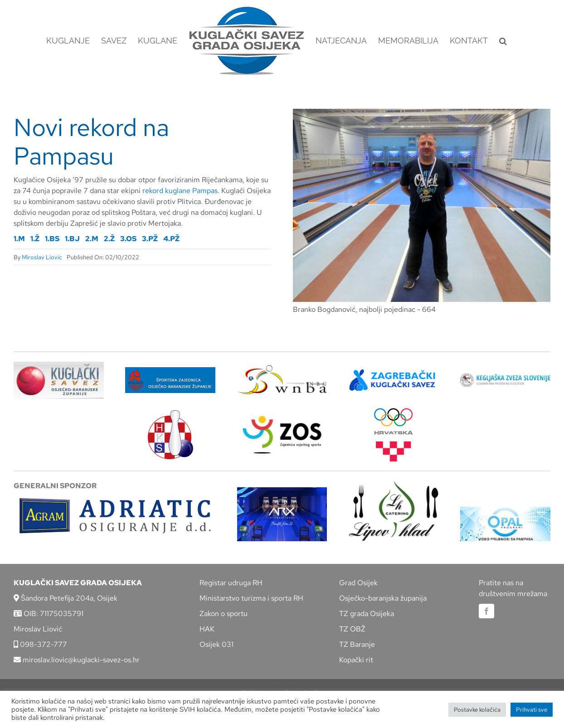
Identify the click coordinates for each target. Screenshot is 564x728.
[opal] (505, 510)
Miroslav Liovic (42, 257)
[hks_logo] (170, 414)
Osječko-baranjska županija (383, 598)
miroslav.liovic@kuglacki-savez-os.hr (77, 660)
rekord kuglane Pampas (180, 191)
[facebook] (486, 611)
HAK (207, 629)
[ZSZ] (170, 371)
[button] (503, 41)
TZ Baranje (357, 644)
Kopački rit (356, 660)
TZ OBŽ (352, 629)
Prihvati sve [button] (532, 710)
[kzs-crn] (505, 377)
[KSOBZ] (59, 365)
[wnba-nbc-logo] (282, 368)
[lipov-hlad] (394, 484)
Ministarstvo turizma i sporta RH (251, 598)
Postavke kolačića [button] (477, 710)
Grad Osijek (358, 583)
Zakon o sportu (224, 614)
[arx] (282, 491)
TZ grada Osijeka (367, 614)
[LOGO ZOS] (282, 417)
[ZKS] (394, 372)
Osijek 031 (216, 644)
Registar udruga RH (231, 583)
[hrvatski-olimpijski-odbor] (394, 411)
